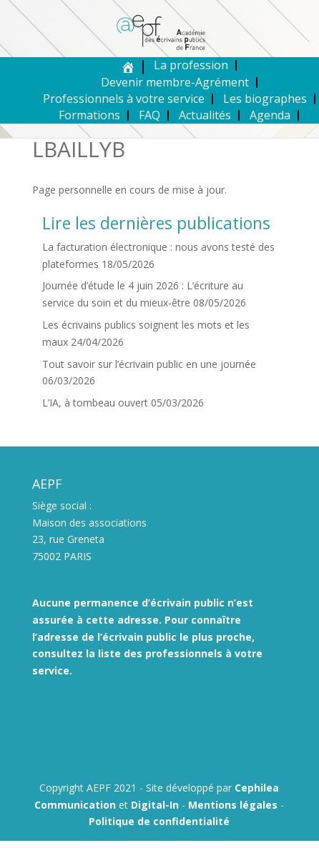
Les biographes (265, 99)
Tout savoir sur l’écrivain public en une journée (149, 364)
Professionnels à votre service (124, 99)
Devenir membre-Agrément (175, 82)
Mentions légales (233, 805)
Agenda (270, 115)
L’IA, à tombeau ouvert (95, 403)
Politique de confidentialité (159, 821)
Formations (89, 115)
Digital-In (155, 805)
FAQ (149, 115)
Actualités (205, 115)
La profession (191, 65)
